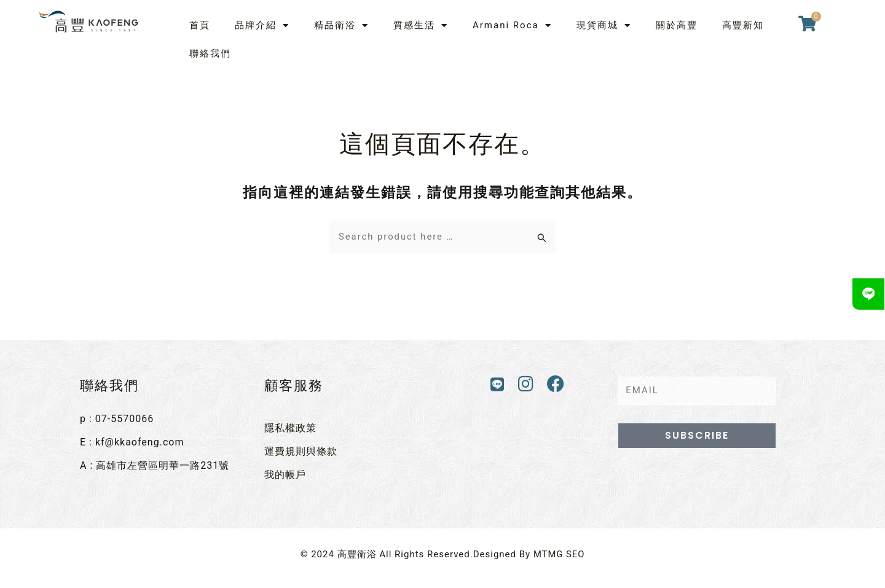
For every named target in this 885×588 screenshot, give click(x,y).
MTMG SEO (559, 554)
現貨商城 (604, 25)
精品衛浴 (341, 25)
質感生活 (421, 25)
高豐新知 (743, 25)
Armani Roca (512, 25)
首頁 (200, 25)
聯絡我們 (210, 53)
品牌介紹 (262, 25)
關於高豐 (677, 25)
